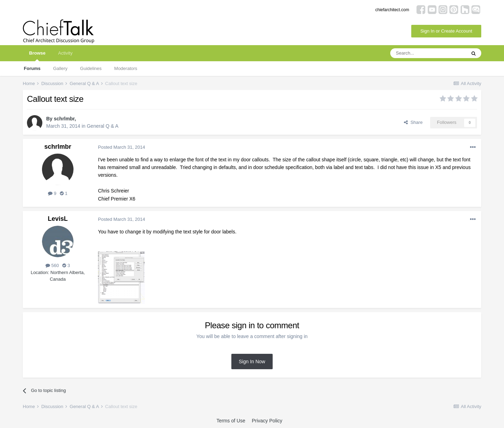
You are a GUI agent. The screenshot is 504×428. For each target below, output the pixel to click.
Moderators (126, 68)
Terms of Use (231, 421)
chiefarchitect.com (392, 10)
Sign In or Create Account (446, 31)
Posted (121, 147)
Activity (65, 53)
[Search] (428, 53)
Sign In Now (252, 362)
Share (413, 122)
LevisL (58, 219)
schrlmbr (64, 119)
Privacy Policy (267, 421)
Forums (32, 68)
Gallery (60, 68)
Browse (37, 56)
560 (52, 265)
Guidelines (91, 68)
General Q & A (103, 126)
